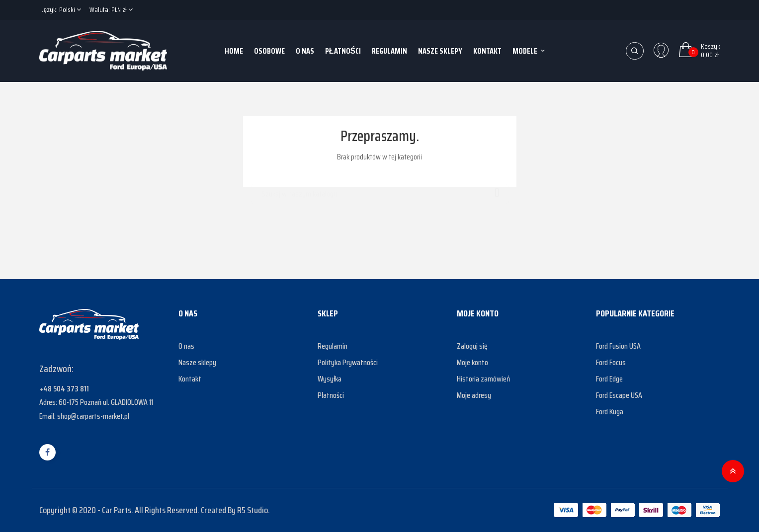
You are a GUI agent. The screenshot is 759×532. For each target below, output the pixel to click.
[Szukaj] (380, 189)
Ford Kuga (610, 412)
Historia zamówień (483, 379)
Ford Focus (611, 362)
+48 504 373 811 (64, 389)
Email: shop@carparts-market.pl (84, 416)
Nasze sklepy (197, 362)
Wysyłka (330, 379)
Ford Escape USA (619, 395)
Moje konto (472, 362)
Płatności (331, 395)
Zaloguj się (472, 346)
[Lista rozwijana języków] (61, 10)
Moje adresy (474, 395)
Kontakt (190, 379)
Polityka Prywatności (348, 362)
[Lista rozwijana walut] (111, 10)
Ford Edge (609, 379)
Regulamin (333, 346)
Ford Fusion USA (618, 346)
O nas (186, 346)
